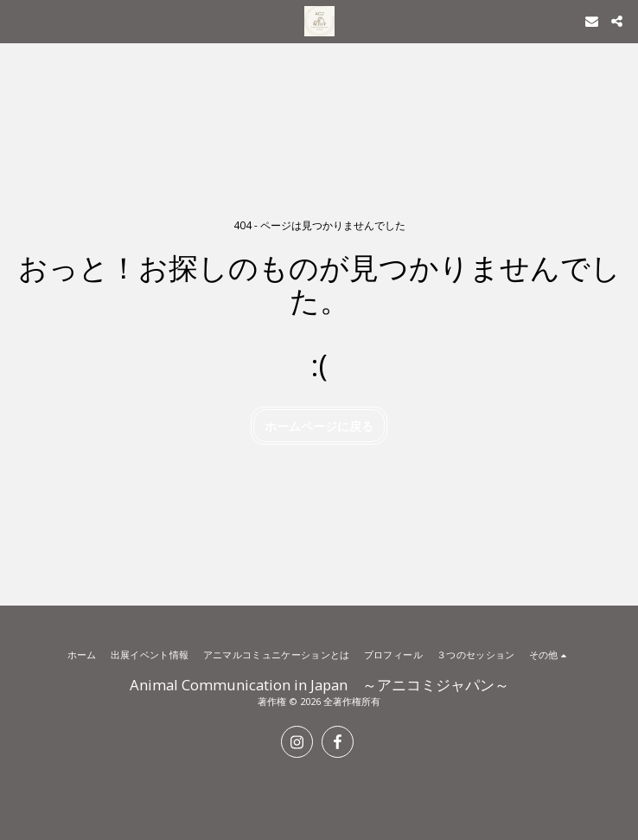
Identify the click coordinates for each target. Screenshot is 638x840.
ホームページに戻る (319, 426)
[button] (19, 20)
